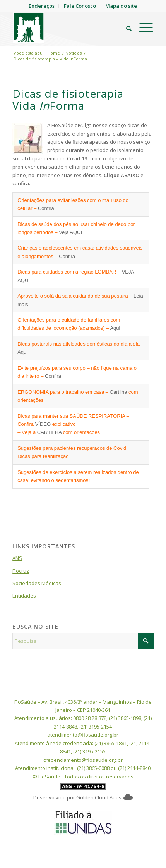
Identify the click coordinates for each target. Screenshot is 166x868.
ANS (17, 558)
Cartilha (119, 392)
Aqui (115, 328)
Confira (46, 208)
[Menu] (142, 28)
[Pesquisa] (125, 28)
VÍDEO (43, 424)
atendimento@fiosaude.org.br (83, 735)
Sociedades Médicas (37, 583)
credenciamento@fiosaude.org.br (83, 760)
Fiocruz (21, 571)
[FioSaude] (69, 28)
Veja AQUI (70, 232)
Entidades (24, 596)
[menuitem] (125, 28)
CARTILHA (49, 432)
